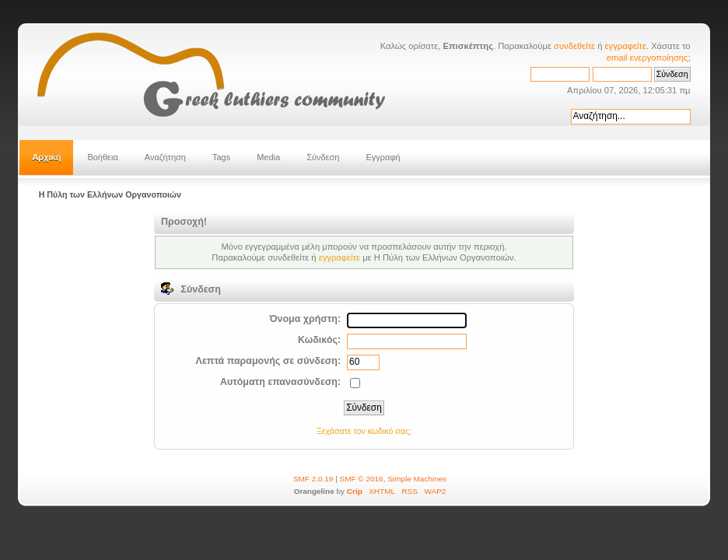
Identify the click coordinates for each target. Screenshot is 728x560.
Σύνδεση (323, 157)
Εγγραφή (383, 157)
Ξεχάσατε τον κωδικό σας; (364, 431)
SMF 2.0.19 (313, 479)
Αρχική (46, 157)
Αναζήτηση (165, 157)
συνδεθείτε (574, 46)
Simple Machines (417, 479)
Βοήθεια (102, 157)
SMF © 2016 (362, 479)
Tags (221, 157)
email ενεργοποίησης (647, 58)
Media (268, 157)
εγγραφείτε (626, 46)
